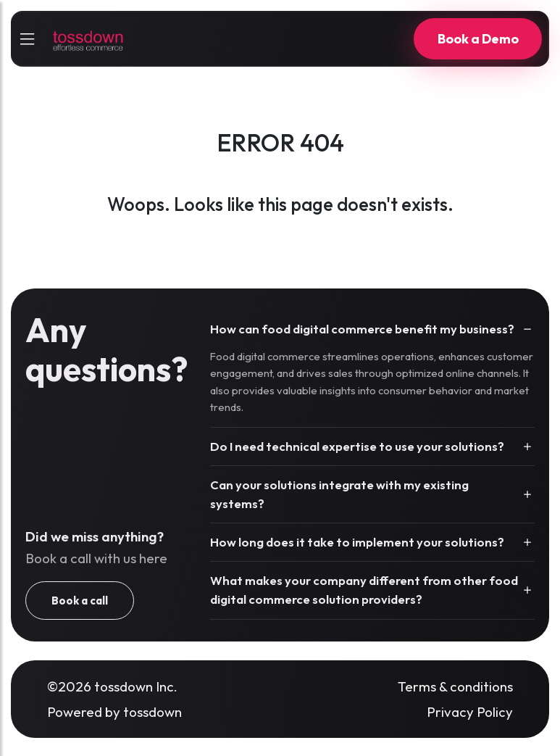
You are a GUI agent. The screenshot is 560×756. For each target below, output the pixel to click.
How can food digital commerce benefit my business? (362, 329)
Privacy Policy (470, 712)
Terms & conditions (455, 686)
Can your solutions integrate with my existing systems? (339, 494)
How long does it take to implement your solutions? (357, 542)
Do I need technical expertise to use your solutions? (357, 446)
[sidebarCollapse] (27, 39)
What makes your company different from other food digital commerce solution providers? (364, 590)
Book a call (80, 601)
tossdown (152, 712)
